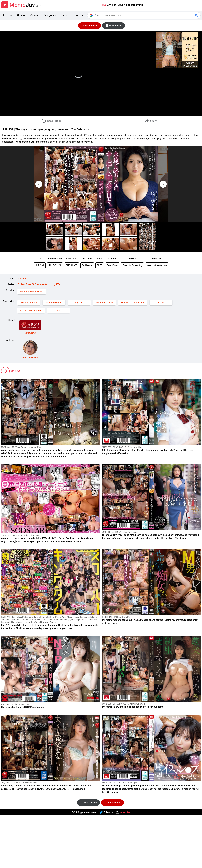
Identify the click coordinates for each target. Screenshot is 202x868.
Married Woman (54, 303)
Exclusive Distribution (31, 310)
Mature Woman (29, 303)
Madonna (22, 279)
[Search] (144, 15)
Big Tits (79, 303)
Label (65, 15)
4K (59, 310)
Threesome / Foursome (133, 303)
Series (34, 15)
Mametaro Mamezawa (32, 292)
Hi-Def (161, 303)
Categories (50, 15)
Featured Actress (104, 303)
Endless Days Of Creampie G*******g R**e (39, 284)
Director (78, 15)
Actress (7, 15)
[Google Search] (197, 15)
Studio (21, 15)
